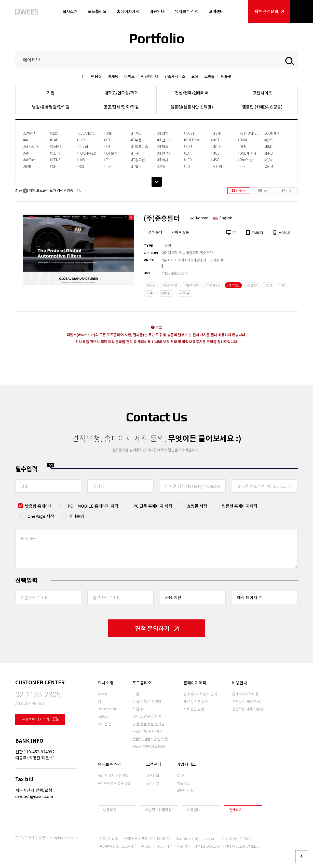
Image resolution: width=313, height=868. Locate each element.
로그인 (182, 776)
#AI (25, 140)
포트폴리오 (97, 11)
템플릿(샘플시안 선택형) (192, 107)
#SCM (269, 166)
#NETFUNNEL (248, 133)
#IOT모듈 (111, 153)
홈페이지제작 (128, 11)
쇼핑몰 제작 (197, 506)
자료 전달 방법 (194, 709)
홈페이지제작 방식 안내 (200, 694)
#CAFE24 (57, 146)
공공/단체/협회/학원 (121, 107)
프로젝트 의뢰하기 (40, 719)
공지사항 (153, 783)
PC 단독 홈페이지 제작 (153, 506)
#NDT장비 (218, 166)
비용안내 (157, 11)
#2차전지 (30, 133)
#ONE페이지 (247, 153)
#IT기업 (136, 133)
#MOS (215, 153)
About (102, 694)
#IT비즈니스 (139, 146)
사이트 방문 (180, 232)
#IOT (107, 146)
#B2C (54, 133)
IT (83, 76)
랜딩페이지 (149, 76)
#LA (187, 153)
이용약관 (110, 810)
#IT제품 (163, 146)
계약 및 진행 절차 (196, 701)
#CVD (81, 140)
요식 (195, 76)
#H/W (81, 160)
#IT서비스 (138, 153)
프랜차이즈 (262, 93)
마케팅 (113, 76)
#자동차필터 (191, 285)
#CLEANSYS (86, 133)
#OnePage (246, 160)
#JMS (161, 166)
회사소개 (70, 11)
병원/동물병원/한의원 (51, 107)
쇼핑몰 (209, 76)
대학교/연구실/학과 (121, 93)
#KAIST (189, 133)
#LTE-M (216, 133)
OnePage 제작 (41, 516)
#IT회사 (163, 160)
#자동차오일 (213, 285)
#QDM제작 (272, 133)
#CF (53, 166)
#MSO (215, 160)
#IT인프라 (164, 140)
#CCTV (55, 153)
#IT (106, 160)
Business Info (107, 709)
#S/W (268, 160)
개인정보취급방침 (158, 810)
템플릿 (226, 76)
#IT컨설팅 (164, 153)
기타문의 (76, 516)
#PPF (241, 166)
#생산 (269, 285)
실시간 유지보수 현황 (113, 776)
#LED (188, 160)
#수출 (149, 293)
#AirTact (29, 160)
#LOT (188, 166)
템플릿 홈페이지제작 (240, 506)
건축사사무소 (175, 76)
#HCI (80, 166)
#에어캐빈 (233, 285)
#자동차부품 (170, 285)
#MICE (215, 140)
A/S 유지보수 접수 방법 (114, 783)
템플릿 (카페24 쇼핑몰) (262, 107)
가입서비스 (186, 764)
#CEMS (55, 160)
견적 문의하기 (157, 628)
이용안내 (194, 810)
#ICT (107, 140)
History (103, 716)
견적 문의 (155, 232)
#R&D (268, 146)
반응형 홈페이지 (39, 506)
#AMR (27, 153)
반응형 (96, 76)
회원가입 (183, 783)
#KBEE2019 (193, 140)
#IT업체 (163, 133)
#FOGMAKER (86, 153)
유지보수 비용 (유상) (247, 701)
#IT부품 (136, 140)
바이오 (130, 76)
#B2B (27, 166)
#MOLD (216, 146)
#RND (269, 153)
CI (99, 701)
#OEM (242, 146)
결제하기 (236, 810)
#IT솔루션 (138, 160)
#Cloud (82, 146)
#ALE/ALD (31, 146)
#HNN (108, 133)
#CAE (54, 140)
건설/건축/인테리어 (192, 93)
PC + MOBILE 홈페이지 (93, 506)
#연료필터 (253, 285)
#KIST (188, 146)
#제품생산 (166, 293)
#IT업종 (136, 166)
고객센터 (216, 11)
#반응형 (151, 285)
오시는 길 (105, 724)
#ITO (107, 166)
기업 (51, 93)
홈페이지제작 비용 (245, 694)
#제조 (282, 285)
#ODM (242, 140)
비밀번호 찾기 (187, 791)
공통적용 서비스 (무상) (248, 709)
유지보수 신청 (187, 11)
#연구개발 (185, 293)
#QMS (269, 140)
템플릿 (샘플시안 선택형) (150, 739)
